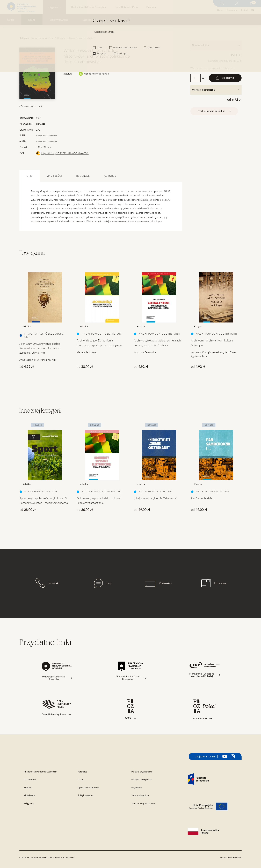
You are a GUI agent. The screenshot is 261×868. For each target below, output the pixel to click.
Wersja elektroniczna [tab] (216, 90)
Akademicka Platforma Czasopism (88, 7)
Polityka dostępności (141, 780)
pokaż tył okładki (31, 106)
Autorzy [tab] (110, 176)
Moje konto (29, 795)
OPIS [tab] (29, 176)
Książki (32, 20)
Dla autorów (231, 10)
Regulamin (136, 788)
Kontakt (244, 10)
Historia (61, 38)
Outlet (10, 20)
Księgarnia (53, 7)
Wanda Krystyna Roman (96, 74)
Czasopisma (89, 20)
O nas (220, 10)
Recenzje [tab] (83, 176)
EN (252, 10)
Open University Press (126, 7)
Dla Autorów (30, 780)
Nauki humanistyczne (42, 38)
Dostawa (151, 7)
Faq (103, 583)
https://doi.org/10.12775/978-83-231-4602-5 (65, 153)
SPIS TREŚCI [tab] (54, 176)
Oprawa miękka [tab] (216, 45)
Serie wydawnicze (59, 20)
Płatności (158, 583)
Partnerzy (82, 772)
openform (236, 857)
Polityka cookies (86, 795)
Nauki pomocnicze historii (82, 38)
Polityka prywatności (142, 772)
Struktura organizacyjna (143, 803)
